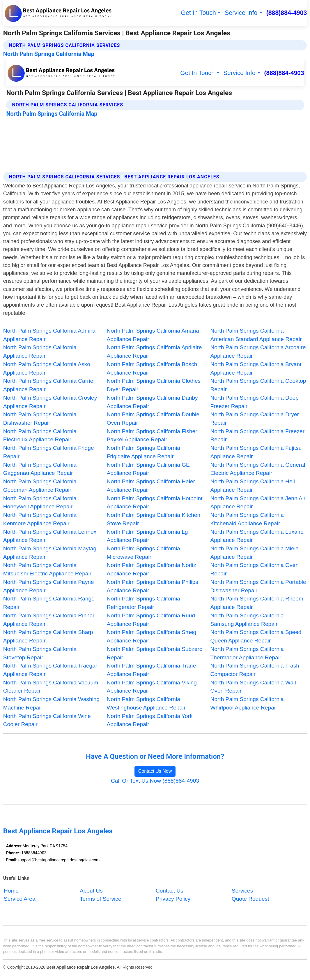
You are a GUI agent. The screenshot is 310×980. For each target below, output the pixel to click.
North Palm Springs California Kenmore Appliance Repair (40, 519)
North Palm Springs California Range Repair (49, 603)
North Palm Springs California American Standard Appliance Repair (256, 335)
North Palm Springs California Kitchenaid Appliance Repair (247, 519)
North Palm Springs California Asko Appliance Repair (47, 368)
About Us (91, 891)
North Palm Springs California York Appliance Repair (150, 720)
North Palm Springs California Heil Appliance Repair (253, 486)
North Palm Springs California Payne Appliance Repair (49, 586)
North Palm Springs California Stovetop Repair (40, 653)
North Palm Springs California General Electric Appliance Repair (258, 469)
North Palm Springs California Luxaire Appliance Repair (257, 536)
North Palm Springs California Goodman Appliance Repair (40, 486)
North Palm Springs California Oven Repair (254, 569)
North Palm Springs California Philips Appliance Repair (153, 586)
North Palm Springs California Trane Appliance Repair (152, 670)
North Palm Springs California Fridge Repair (49, 452)
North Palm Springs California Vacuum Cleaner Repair (51, 687)
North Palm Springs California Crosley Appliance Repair (50, 402)
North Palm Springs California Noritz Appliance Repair (152, 569)
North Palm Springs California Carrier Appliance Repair (49, 385)
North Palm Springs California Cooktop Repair (258, 385)
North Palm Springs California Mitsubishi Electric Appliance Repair (47, 569)
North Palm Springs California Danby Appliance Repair (152, 402)
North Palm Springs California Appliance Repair (40, 352)
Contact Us (170, 891)
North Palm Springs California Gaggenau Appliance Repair (40, 469)
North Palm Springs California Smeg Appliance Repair (152, 636)
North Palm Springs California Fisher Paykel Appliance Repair (152, 435)
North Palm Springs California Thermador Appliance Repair (247, 653)
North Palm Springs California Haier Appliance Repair (151, 486)
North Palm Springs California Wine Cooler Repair (47, 720)
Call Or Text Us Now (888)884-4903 (155, 781)
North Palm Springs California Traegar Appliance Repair (50, 670)
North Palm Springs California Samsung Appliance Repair (247, 620)
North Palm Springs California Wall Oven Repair (253, 687)
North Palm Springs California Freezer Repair (257, 435)
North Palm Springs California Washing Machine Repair (51, 703)
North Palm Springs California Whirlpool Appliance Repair (247, 703)
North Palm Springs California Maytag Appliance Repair (50, 553)
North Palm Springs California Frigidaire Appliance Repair (144, 452)
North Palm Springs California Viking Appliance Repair (152, 687)
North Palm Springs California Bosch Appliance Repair (152, 368)
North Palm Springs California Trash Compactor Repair (255, 670)
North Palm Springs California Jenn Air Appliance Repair (258, 503)
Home (11, 891)
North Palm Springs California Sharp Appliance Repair (48, 636)
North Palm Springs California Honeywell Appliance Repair (40, 503)
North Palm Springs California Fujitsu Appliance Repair (256, 452)
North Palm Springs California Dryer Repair (254, 419)
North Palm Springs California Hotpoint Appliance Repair (155, 503)
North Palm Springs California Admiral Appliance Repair (50, 335)
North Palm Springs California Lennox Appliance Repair (50, 536)
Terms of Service (101, 899)
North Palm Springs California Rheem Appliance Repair (257, 603)
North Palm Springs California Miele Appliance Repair (254, 553)
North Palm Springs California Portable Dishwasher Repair (258, 586)
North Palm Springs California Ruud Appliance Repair (151, 620)
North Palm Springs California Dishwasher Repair (40, 419)
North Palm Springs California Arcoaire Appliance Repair (258, 352)
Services (242, 891)
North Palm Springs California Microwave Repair (144, 553)
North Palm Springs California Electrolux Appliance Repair (40, 435)
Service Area (20, 899)
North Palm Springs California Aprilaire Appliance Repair (154, 352)
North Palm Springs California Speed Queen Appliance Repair (256, 636)
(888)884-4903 (287, 13)
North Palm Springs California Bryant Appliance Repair (256, 368)
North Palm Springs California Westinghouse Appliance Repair (146, 703)
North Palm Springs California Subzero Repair (155, 653)
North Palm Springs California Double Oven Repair (153, 419)
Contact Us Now (155, 771)
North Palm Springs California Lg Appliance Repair (147, 536)
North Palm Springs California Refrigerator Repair (144, 603)
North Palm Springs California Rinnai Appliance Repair (49, 620)
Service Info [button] (241, 13)
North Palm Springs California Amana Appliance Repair (153, 335)
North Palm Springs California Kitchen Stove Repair (154, 519)
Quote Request (250, 899)
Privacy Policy (173, 899)
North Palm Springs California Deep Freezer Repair (254, 402)
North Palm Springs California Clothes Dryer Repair (154, 385)
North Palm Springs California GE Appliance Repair (148, 469)
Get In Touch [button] (198, 13)
